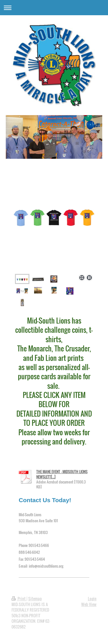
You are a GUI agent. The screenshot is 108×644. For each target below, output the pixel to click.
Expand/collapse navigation (54, 8)
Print (19, 598)
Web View (89, 604)
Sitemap (35, 598)
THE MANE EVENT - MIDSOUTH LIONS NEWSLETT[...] (62, 474)
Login (92, 598)
